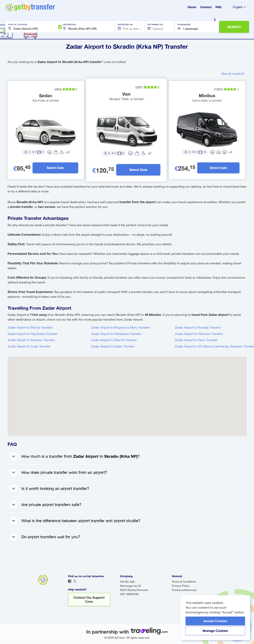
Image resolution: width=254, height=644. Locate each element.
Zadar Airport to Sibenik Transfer (114, 340)
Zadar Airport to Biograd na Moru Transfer (120, 328)
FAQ (218, 7)
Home (192, 7)
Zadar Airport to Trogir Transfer (29, 346)
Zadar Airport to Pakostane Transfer (116, 334)
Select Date (55, 168)
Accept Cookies (215, 621)
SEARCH (234, 27)
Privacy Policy (181, 586)
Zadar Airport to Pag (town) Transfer (33, 334)
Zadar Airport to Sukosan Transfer (31, 340)
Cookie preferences (184, 590)
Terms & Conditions (184, 582)
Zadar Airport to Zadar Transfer (113, 346)
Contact (206, 7)
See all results (233, 74)
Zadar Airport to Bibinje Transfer (30, 328)
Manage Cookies (215, 631)
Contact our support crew (89, 600)
